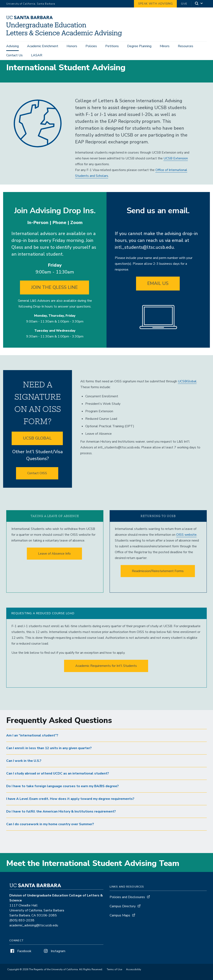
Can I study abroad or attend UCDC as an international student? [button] (58, 781)
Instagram (54, 959)
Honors (72, 46)
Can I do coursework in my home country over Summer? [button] (50, 832)
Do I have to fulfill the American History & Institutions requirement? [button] (61, 819)
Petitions (112, 46)
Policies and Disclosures (127, 905)
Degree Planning (139, 46)
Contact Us (14, 55)
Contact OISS (37, 481)
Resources (186, 46)
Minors (165, 46)
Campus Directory (123, 914)
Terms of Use (114, 977)
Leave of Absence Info (54, 561)
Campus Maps (120, 923)
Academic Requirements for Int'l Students (106, 673)
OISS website (186, 542)
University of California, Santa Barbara (31, 4)
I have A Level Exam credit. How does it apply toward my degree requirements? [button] (70, 806)
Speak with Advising (155, 4)
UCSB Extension (176, 166)
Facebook (20, 959)
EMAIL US (158, 291)
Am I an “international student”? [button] (32, 743)
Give (184, 4)
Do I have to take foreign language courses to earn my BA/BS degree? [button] (63, 794)
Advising (12, 46)
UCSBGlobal (187, 389)
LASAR (37, 55)
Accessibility (134, 977)
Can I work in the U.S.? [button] (24, 768)
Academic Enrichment (43, 46)
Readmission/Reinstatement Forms (158, 579)
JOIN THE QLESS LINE (54, 295)
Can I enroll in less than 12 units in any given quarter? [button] (49, 756)
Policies (91, 46)
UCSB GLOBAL (37, 446)
